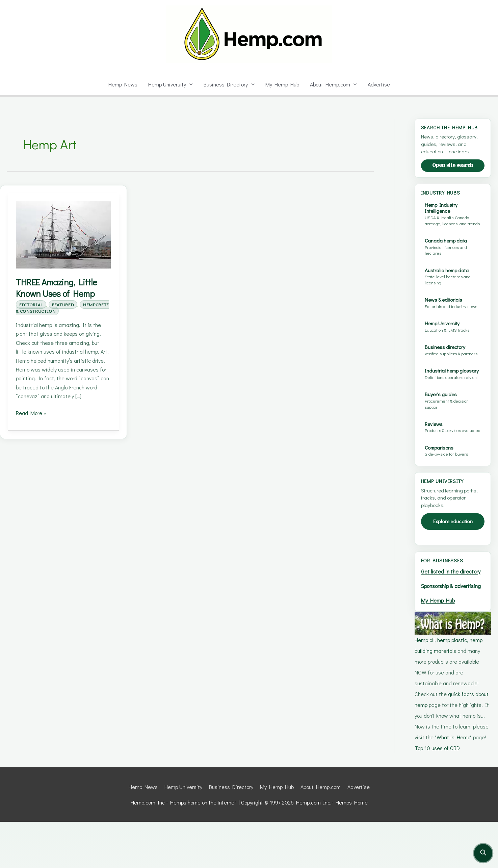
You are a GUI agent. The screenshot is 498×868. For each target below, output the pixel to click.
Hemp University (165, 84)
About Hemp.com (332, 84)
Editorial (32, 304)
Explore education (453, 546)
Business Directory (225, 84)
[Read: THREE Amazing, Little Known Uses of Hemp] (63, 234)
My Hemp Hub (283, 84)
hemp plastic (454, 686)
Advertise (381, 84)
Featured (68, 304)
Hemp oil (425, 686)
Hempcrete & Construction (56, 311)
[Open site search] (483, 853)
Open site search (453, 172)
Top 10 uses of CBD (439, 794)
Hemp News (120, 84)
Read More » (32, 422)
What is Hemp (453, 783)
